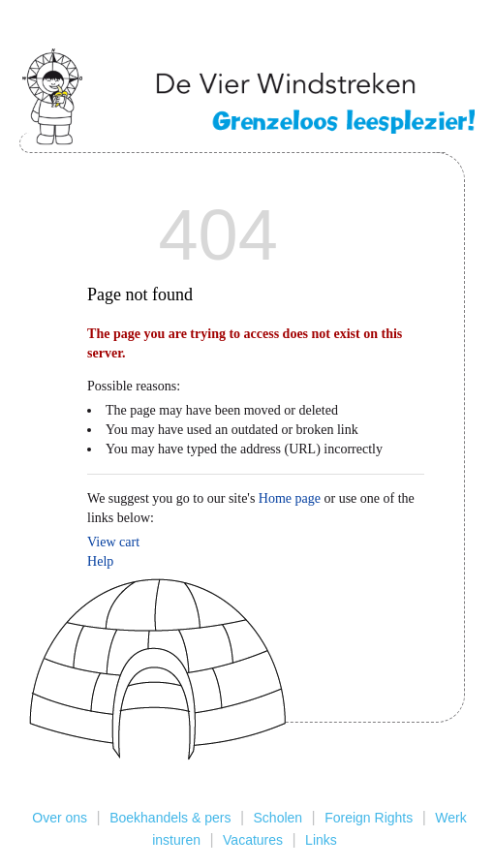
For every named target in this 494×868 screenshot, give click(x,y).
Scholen (278, 818)
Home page (290, 498)
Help (100, 561)
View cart (113, 542)
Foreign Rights (369, 818)
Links (321, 840)
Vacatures (253, 840)
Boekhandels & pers (170, 818)
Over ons (60, 818)
